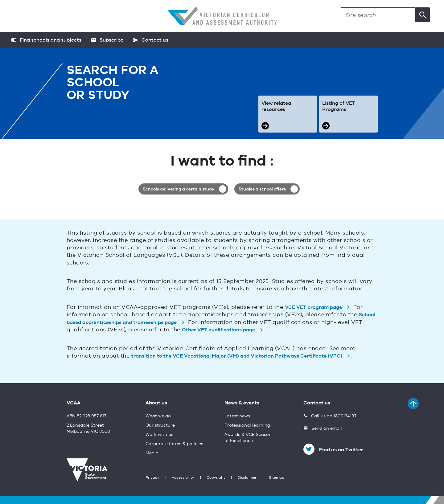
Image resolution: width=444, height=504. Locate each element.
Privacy (152, 478)
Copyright (216, 478)
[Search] (378, 15)
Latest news (237, 416)
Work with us (159, 435)
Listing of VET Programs (339, 107)
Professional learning (247, 425)
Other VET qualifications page (218, 330)
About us (156, 403)
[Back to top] (413, 404)
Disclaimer (247, 478)
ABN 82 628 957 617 (86, 416)
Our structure (160, 425)
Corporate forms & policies (174, 444)
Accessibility (183, 478)
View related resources (276, 107)
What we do (158, 416)
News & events (242, 403)
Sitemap (277, 478)
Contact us (317, 403)
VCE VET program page (313, 308)
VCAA (74, 403)
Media (152, 453)
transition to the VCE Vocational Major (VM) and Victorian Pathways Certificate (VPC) (237, 356)
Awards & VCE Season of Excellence (248, 438)
